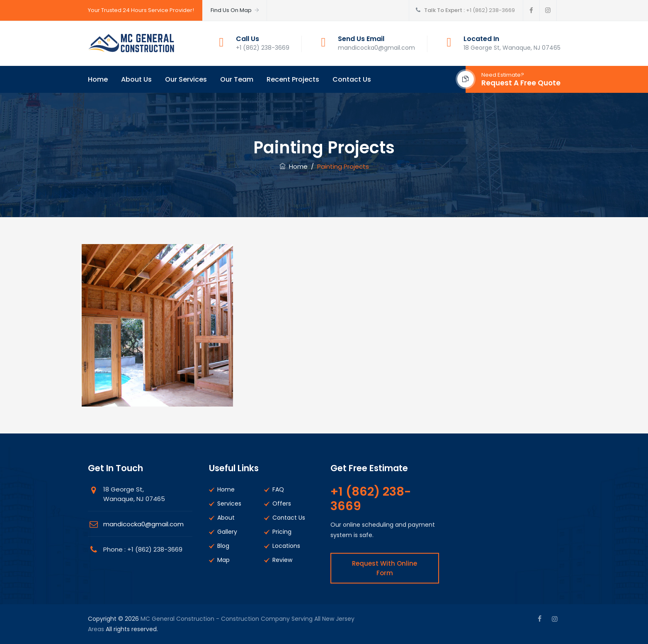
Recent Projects (293, 79)
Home (98, 79)
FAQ (278, 489)
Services (229, 504)
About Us (136, 79)
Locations (286, 546)
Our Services (186, 79)
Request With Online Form (385, 568)
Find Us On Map (235, 10)
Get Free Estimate (369, 468)
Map (223, 560)
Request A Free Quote (521, 83)
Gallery (227, 532)
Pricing (282, 532)
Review (282, 560)
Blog (223, 546)
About (226, 518)
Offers (282, 504)
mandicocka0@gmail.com (143, 524)
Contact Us (352, 79)
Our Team (237, 79)
